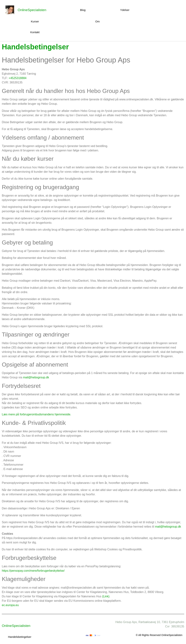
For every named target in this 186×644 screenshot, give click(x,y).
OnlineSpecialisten (32, 10)
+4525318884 (17, 78)
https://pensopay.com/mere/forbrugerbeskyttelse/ (33, 571)
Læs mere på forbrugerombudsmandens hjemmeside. (37, 414)
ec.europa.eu (10, 605)
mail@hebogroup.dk (36, 377)
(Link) (106, 596)
